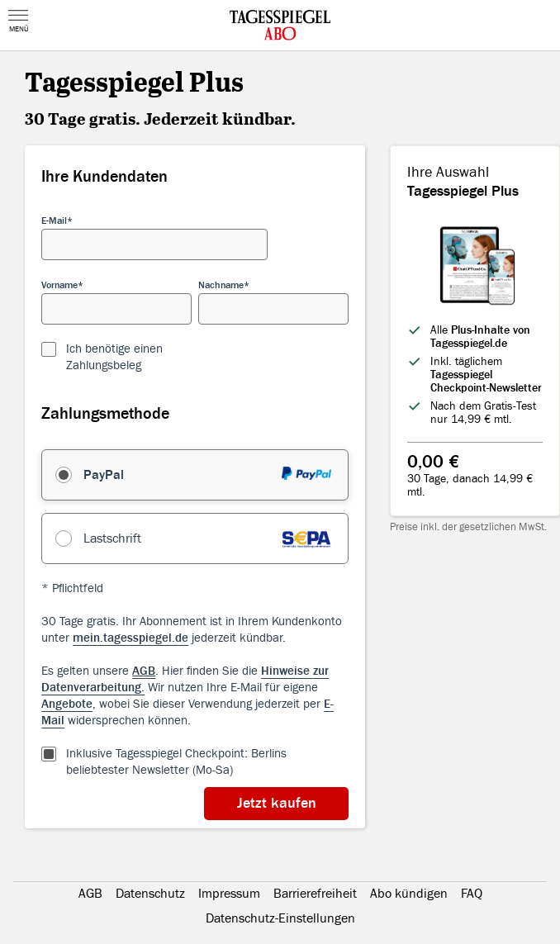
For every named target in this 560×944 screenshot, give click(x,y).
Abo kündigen (409, 894)
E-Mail (54, 221)
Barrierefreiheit (315, 894)
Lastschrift (112, 538)
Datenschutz (150, 894)
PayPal (104, 475)
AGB (90, 894)
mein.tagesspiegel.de (131, 638)
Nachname (221, 285)
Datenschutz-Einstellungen (280, 918)
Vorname (59, 285)
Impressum (229, 894)
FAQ (472, 894)
